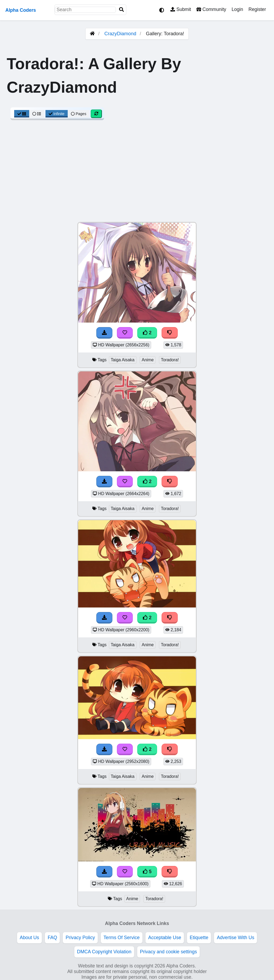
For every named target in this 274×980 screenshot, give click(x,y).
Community (211, 9)
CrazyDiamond (120, 34)
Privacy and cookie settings (168, 952)
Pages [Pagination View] (79, 114)
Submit (181, 9)
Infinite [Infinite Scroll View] (57, 114)
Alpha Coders (21, 10)
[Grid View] (22, 114)
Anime (148, 360)
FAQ (52, 938)
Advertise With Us (235, 938)
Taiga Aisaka (123, 360)
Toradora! (170, 360)
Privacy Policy (80, 938)
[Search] (121, 10)
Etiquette (199, 938)
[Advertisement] (137, 174)
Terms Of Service (122, 938)
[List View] (37, 114)
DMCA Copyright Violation (104, 952)
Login (237, 9)
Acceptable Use (165, 938)
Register (257, 9)
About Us (29, 938)
